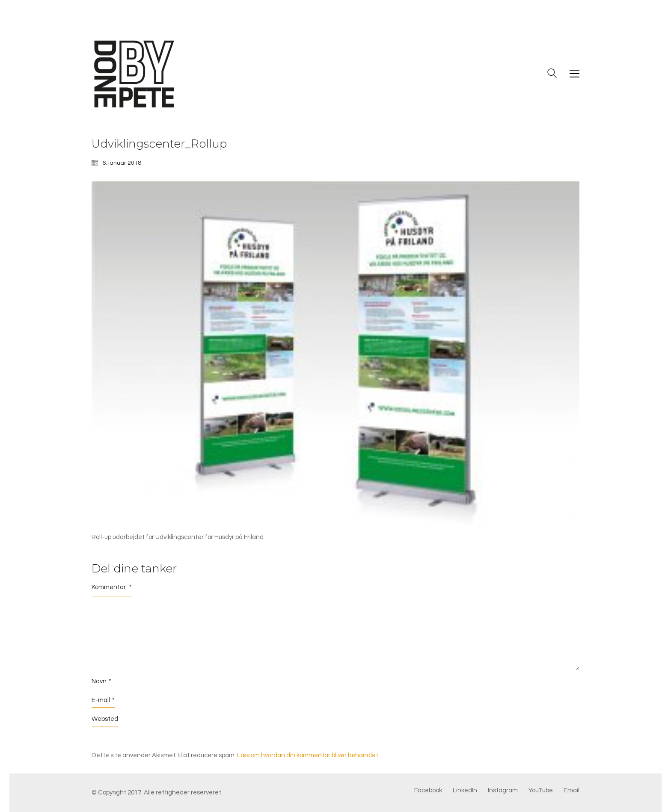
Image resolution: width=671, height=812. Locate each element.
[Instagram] (503, 791)
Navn (101, 682)
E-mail (103, 700)
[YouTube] (541, 791)
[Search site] (552, 74)
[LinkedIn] (465, 791)
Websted (105, 719)
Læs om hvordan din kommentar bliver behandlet (308, 755)
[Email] (572, 791)
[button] (575, 74)
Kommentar (112, 587)
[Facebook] (428, 791)
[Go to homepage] (134, 74)
